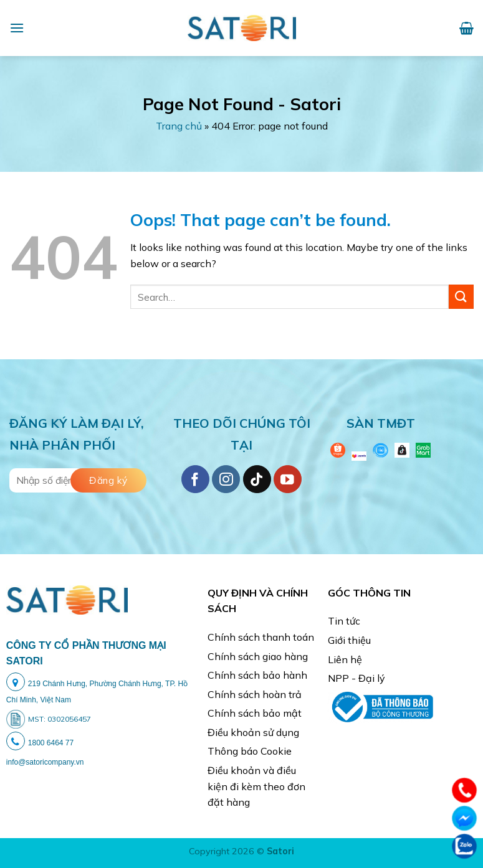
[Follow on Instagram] (226, 479)
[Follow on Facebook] (195, 479)
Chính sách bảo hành (257, 675)
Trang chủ (179, 126)
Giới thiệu (349, 640)
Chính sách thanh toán (261, 637)
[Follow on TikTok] (257, 479)
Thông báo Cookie (250, 751)
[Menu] (17, 28)
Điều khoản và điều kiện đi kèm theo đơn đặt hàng (256, 786)
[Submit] (461, 297)
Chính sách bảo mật (255, 713)
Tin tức (344, 621)
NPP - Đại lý (356, 678)
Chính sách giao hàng (258, 656)
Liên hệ (345, 659)
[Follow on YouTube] (288, 479)
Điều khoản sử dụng (253, 732)
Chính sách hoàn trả (255, 694)
